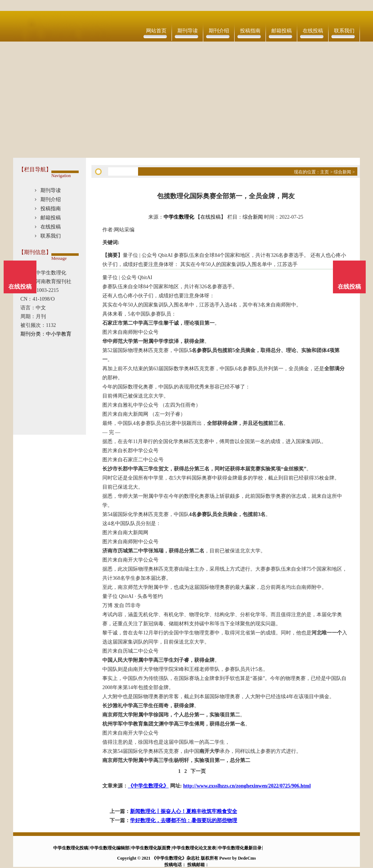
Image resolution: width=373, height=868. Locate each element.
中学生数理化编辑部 (110, 848)
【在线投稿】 (211, 217)
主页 (325, 172)
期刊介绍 (219, 31)
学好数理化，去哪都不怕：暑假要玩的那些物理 (184, 820)
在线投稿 (313, 31)
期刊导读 (188, 31)
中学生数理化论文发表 (194, 848)
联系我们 (344, 31)
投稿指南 (250, 31)
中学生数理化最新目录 (240, 848)
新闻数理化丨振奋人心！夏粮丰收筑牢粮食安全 (184, 811)
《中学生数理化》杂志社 (176, 858)
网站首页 (156, 31)
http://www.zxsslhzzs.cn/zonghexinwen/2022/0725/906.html (247, 786)
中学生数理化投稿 (71, 848)
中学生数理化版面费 (151, 848)
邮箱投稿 (282, 31)
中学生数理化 (179, 217)
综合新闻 (342, 172)
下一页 (198, 771)
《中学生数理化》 (148, 786)
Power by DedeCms (237, 858)
